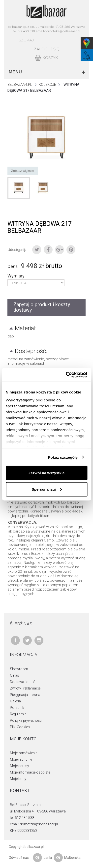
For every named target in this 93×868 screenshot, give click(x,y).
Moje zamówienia (24, 753)
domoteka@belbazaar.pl (62, 31)
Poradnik (17, 708)
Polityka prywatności (26, 720)
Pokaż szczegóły (63, 457)
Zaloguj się (46, 49)
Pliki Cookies (20, 727)
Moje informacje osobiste (30, 772)
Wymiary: (17, 276)
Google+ (60, 250)
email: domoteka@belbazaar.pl (34, 824)
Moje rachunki (21, 759)
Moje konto (23, 739)
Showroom (19, 669)
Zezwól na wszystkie (47, 473)
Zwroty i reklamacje (25, 688)
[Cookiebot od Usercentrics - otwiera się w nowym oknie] (66, 375)
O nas (15, 675)
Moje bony (18, 779)
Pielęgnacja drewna (25, 695)
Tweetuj (37, 250)
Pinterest (71, 250)
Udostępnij (48, 250)
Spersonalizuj (47, 489)
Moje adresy (19, 766)
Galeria (15, 701)
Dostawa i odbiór (23, 682)
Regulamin (18, 714)
